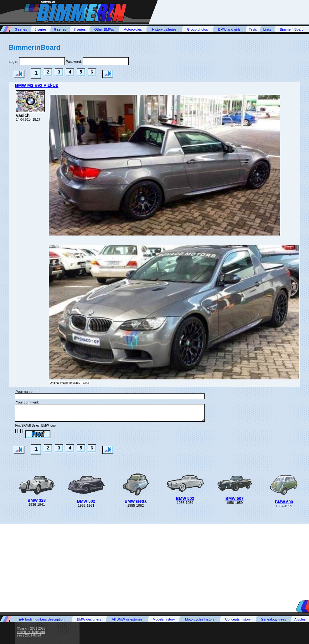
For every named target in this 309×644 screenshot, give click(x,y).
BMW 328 (37, 500)
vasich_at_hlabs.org (31, 632)
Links (267, 29)
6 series (60, 29)
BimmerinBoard (292, 29)
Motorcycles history (200, 619)
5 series (41, 29)
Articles (300, 619)
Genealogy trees (273, 619)
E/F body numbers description (42, 619)
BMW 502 (86, 501)
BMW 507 (234, 498)
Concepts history (238, 619)
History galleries (164, 29)
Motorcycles (133, 29)
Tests (253, 29)
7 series (80, 29)
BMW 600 (284, 502)
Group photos (197, 29)
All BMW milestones (127, 619)
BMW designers (89, 619)
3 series (21, 29)
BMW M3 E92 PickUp (37, 85)
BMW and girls (229, 29)
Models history (164, 619)
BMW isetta (136, 501)
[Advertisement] (155, 568)
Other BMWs (104, 29)
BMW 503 (185, 498)
